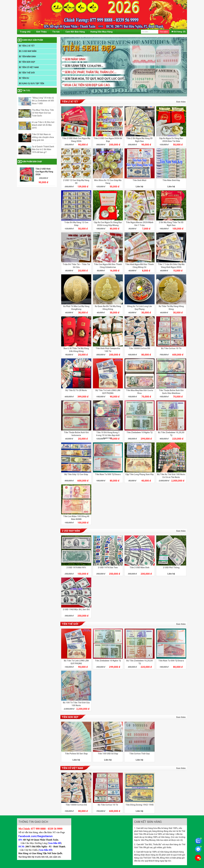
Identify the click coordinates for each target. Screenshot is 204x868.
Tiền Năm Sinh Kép (171, 180)
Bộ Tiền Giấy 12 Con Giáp (76, 474)
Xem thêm (181, 102)
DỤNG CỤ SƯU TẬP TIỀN (33, 83)
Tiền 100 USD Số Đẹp (108, 754)
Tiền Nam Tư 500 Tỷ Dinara (108, 474)
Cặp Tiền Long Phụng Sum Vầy (139, 474)
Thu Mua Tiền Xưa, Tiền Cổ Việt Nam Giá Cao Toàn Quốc (43, 113)
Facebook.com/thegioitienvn (35, 836)
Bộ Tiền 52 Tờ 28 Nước (76, 390)
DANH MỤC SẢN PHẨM (33, 40)
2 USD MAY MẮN (29, 51)
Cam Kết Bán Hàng (75, 32)
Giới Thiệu (41, 32)
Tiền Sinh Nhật (139, 180)
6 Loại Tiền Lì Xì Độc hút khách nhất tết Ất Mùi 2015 (43, 125)
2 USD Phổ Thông (171, 568)
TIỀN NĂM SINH (29, 57)
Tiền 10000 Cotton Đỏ (139, 348)
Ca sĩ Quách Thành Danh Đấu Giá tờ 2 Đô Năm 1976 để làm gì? (43, 149)
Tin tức (56, 32)
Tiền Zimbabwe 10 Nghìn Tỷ (139, 432)
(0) (178, 32)
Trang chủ (25, 32)
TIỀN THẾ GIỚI (28, 73)
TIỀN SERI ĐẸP (28, 62)
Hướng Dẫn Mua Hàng (101, 32)
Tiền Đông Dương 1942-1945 (140, 805)
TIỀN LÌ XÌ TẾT (28, 46)
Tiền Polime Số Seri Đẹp (76, 754)
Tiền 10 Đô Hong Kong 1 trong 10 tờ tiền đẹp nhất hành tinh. (108, 435)
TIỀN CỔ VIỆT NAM (30, 67)
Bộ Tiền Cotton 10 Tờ (171, 348)
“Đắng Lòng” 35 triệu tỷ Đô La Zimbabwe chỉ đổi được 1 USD (43, 101)
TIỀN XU (25, 78)
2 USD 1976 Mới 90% (76, 568)
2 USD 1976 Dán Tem (108, 568)
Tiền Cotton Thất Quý (139, 754)
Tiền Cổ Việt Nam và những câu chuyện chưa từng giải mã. (43, 137)
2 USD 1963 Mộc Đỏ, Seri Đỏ (76, 609)
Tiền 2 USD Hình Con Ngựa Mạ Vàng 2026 (44, 172)
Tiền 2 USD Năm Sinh (139, 568)
